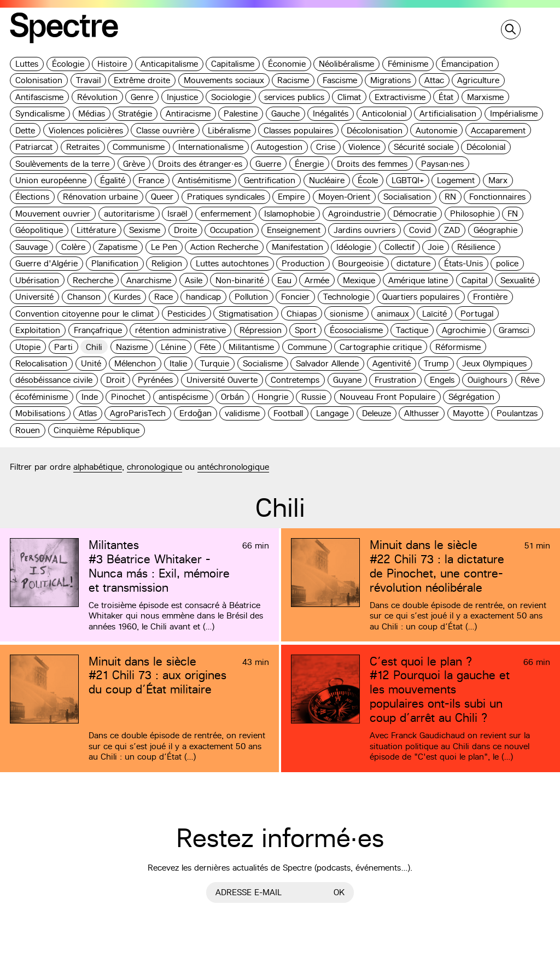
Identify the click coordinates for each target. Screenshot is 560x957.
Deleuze (377, 413)
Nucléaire (327, 180)
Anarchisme (149, 280)
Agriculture (478, 80)
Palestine (241, 113)
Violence (364, 147)
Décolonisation (375, 130)
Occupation (232, 230)
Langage (332, 413)
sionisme (346, 314)
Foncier (295, 297)
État (446, 97)
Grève (134, 164)
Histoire (112, 64)
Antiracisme (188, 113)
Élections (32, 197)
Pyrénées (155, 380)
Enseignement (294, 230)
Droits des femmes (372, 164)
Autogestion (279, 147)
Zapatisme (118, 247)
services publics (294, 97)
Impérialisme (514, 113)
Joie (436, 247)
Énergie (309, 164)
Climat (349, 97)
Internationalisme (211, 147)
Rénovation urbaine (100, 197)
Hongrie (273, 397)
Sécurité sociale (424, 147)
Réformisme (458, 347)
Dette (25, 130)
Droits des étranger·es (200, 164)
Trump (436, 363)
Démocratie (415, 214)
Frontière (490, 297)
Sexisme (145, 230)
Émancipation (467, 64)
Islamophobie (289, 214)
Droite (185, 230)
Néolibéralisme (346, 64)
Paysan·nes (443, 164)
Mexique (359, 280)
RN (450, 197)
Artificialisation (448, 113)
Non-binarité (240, 280)
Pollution (251, 297)
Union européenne (51, 180)
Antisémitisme (204, 180)
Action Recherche (224, 247)
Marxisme (485, 97)
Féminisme (408, 64)
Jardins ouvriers (364, 230)
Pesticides (186, 314)
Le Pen (164, 247)
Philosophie (472, 214)
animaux (393, 314)
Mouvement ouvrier (53, 214)
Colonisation (39, 80)
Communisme (139, 147)
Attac (434, 80)
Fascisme (340, 80)
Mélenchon (135, 363)
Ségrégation (471, 397)
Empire (291, 197)
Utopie (28, 347)
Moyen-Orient (344, 197)
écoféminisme (42, 397)
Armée (317, 280)
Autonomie (436, 130)
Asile (194, 280)
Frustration (395, 380)
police (507, 263)
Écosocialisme (356, 330)
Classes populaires (298, 130)
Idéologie (354, 247)
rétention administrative (180, 330)
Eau (284, 280)
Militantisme (251, 347)
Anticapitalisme (169, 64)
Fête (208, 347)
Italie (178, 363)
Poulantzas (517, 413)
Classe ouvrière (165, 130)
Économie (287, 64)
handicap (203, 297)
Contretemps (295, 380)
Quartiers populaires (421, 297)
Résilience (476, 247)
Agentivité (392, 363)
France (151, 180)
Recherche (93, 280)
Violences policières (86, 130)
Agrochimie (464, 330)
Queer (162, 197)
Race (164, 297)
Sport (305, 330)
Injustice (182, 97)
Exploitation (38, 330)
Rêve (530, 380)
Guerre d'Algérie (46, 263)
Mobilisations (40, 413)
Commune (307, 347)
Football (288, 413)
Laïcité (434, 314)
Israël (177, 214)
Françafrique (98, 330)
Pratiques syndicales (226, 197)
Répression (261, 330)
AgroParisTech (138, 413)
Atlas (88, 413)
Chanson (84, 297)
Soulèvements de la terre (62, 164)
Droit (115, 380)
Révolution (97, 97)
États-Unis (463, 263)
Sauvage (31, 247)
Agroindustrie (354, 214)
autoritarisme (129, 214)
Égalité (113, 180)
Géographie (495, 230)
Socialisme (263, 363)
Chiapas (302, 314)
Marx (498, 180)
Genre (142, 97)
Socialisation (407, 197)
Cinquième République (97, 430)
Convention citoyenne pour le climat (84, 314)
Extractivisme (400, 97)
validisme (242, 413)
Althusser (422, 413)
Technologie (346, 297)
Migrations (390, 80)
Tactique (412, 330)
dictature (413, 263)
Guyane (347, 380)
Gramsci (514, 330)
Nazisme (132, 347)
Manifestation (297, 247)
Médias (92, 113)
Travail (88, 80)
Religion (167, 263)
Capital (474, 280)
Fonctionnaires (497, 197)
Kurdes (127, 297)
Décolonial (486, 147)
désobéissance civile (54, 380)
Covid (420, 230)
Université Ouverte (222, 380)
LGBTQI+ (408, 180)
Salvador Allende (327, 363)
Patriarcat (34, 147)
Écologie (68, 64)
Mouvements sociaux (224, 80)
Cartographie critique (381, 347)
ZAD (452, 230)
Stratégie (135, 113)
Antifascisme (39, 97)
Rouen (28, 430)
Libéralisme (229, 130)
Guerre (268, 164)
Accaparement (498, 130)
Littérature (96, 230)
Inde (90, 397)
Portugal (477, 314)
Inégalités (331, 113)
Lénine (173, 347)
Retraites (83, 147)
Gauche (285, 113)
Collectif (399, 247)
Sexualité (517, 280)
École (368, 180)
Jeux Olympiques (494, 363)
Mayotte (468, 413)
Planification (115, 263)
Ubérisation (37, 280)
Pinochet (128, 397)
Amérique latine (418, 280)
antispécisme (183, 397)
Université (34, 297)
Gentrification (270, 180)
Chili (94, 347)
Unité (91, 363)
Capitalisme (233, 64)
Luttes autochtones (232, 263)
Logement (456, 180)
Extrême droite (142, 80)
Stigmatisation (246, 314)
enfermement (226, 214)
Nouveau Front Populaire (387, 397)
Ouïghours (487, 380)
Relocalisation (41, 363)
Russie (314, 397)
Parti (63, 347)
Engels (442, 380)
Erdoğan (196, 413)
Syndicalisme (40, 113)
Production (303, 263)
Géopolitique (39, 230)
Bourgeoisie (361, 263)
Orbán (232, 397)
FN (513, 214)
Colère (73, 247)
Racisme (293, 80)
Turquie (215, 363)
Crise (326, 147)
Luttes (27, 64)
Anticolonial (384, 113)
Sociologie (231, 97)
